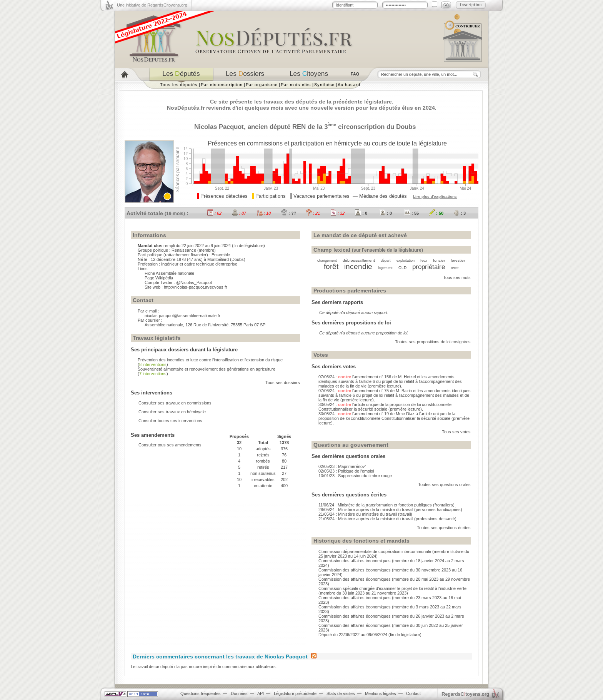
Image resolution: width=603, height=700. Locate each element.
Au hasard (349, 85)
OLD (402, 268)
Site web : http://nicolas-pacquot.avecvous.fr (186, 287)
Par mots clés (296, 85)
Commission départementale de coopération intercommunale (375, 551)
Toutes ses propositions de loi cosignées (433, 342)
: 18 (264, 213)
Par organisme (262, 85)
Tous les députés (179, 85)
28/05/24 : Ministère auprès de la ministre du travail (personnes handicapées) (390, 510)
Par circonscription (222, 85)
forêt (331, 266)
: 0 (361, 213)
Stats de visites (341, 693)
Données (239, 693)
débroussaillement (359, 260)
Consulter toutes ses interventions (170, 421)
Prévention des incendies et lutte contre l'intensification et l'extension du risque (210, 360)
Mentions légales (381, 693)
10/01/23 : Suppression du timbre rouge (355, 476)
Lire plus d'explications (435, 196)
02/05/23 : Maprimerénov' (342, 466)
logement (385, 268)
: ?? (289, 213)
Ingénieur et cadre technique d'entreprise (199, 264)
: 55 (411, 213)
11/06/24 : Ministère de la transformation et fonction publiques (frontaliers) (386, 505)
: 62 (214, 213)
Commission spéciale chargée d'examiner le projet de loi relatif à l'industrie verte (392, 588)
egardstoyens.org (465, 694)
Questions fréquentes (201, 693)
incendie (358, 266)
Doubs (406, 127)
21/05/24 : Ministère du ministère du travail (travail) (365, 514)
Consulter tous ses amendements (170, 445)
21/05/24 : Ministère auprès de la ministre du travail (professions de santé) (387, 519)
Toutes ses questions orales (444, 484)
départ (386, 261)
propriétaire (429, 267)
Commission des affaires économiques (355, 561)
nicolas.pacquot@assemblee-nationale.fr (182, 316)
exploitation (406, 261)
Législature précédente (295, 693)
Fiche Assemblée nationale (169, 273)
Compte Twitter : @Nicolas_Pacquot (178, 282)
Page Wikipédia (159, 278)
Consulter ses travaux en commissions (175, 403)
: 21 (313, 213)
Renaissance (184, 250)
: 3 (460, 213)
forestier (458, 260)
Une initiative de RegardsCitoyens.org (152, 5)
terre (455, 268)
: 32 (337, 213)
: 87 (239, 213)
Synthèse (324, 85)
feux (424, 261)
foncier (439, 260)
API (261, 693)
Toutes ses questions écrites (444, 528)
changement (327, 261)
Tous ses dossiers (283, 383)
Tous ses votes (456, 432)
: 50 (436, 213)
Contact (413, 693)
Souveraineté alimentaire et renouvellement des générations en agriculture (207, 369)
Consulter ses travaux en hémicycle (172, 412)
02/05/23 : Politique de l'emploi (346, 471)
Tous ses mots (457, 277)
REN (299, 127)
